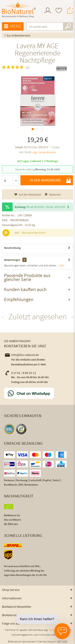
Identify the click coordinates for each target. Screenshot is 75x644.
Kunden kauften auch (25, 289)
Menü (13, 26)
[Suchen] (68, 26)
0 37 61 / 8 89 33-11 (21, 373)
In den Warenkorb (50, 180)
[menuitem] (48, 11)
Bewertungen (12, 260)
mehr (61, 265)
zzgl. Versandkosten (44, 152)
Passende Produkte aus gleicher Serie (27, 277)
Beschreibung (12, 248)
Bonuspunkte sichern (34, 233)
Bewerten (53, 194)
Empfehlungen (19, 299)
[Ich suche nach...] (50, 26)
